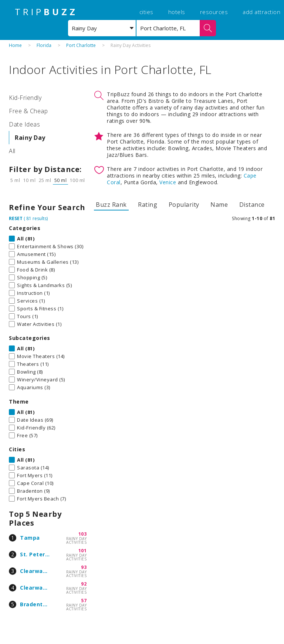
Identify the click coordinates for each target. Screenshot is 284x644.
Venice (168, 182)
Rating (148, 205)
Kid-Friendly (25, 98)
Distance (252, 205)
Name (219, 205)
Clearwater (36, 571)
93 (84, 567)
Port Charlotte (81, 45)
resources (214, 12)
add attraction (261, 12)
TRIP (46, 12)
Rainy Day (30, 138)
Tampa (30, 538)
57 (84, 601)
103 (83, 534)
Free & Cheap (28, 111)
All (12, 151)
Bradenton (35, 604)
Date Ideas (24, 124)
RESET (16, 218)
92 (84, 584)
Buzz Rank (111, 205)
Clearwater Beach (45, 588)
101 (83, 551)
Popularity (184, 205)
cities (146, 12)
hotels (177, 12)
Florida (44, 45)
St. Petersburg (41, 554)
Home (15, 45)
